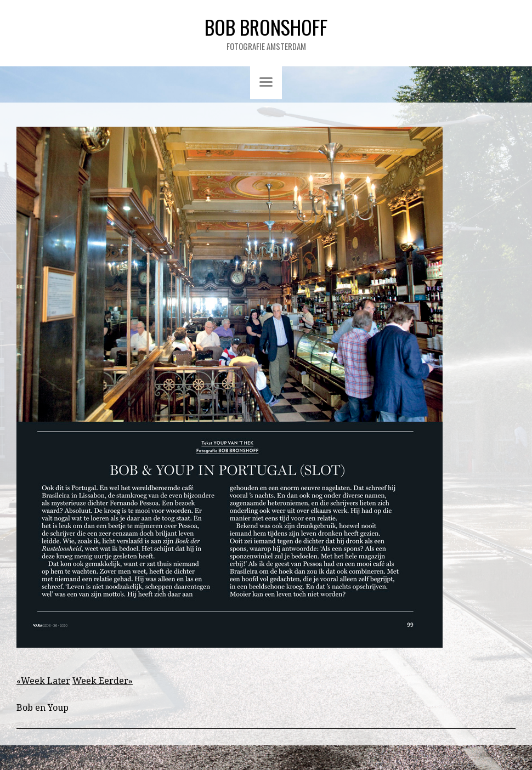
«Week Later (43, 681)
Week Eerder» (103, 681)
